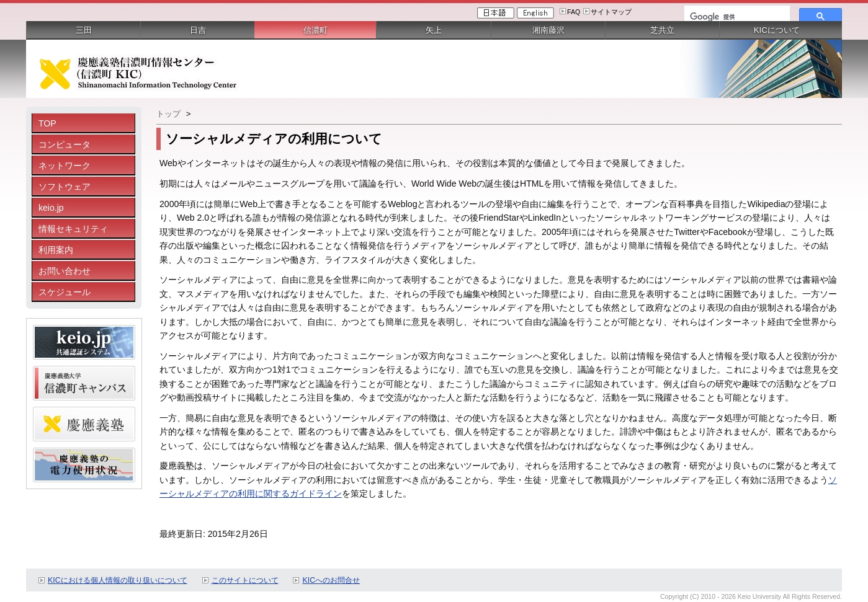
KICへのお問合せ (331, 580)
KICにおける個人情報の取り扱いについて (118, 580)
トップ (168, 114)
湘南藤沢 (548, 30)
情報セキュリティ (73, 229)
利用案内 (56, 250)
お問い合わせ (65, 271)
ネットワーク (65, 166)
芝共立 (662, 30)
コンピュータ (65, 144)
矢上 (434, 30)
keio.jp (51, 208)
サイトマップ (611, 12)
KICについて (777, 30)
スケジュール (65, 292)
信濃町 (315, 30)
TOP (47, 123)
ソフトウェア (65, 187)
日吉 (198, 30)
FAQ (574, 12)
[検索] (736, 17)
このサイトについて (245, 580)
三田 (84, 30)
